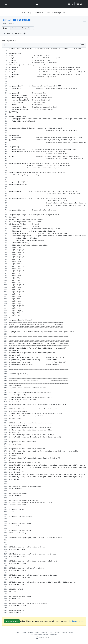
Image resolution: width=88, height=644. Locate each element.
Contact (58, 632)
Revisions (19, 33)
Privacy (23, 632)
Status (37, 632)
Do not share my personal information (44, 634)
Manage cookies (67, 632)
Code (6, 33)
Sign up (79, 4)
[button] (32, 28)
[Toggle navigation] (6, 4)
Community (45, 632)
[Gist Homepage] (37, 4)
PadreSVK (7, 20)
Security (30, 632)
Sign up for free (12, 621)
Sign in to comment (76, 621)
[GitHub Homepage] (37, 638)
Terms (17, 632)
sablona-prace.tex (22, 20)
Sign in (70, 4)
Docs (52, 632)
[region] (44, 331)
